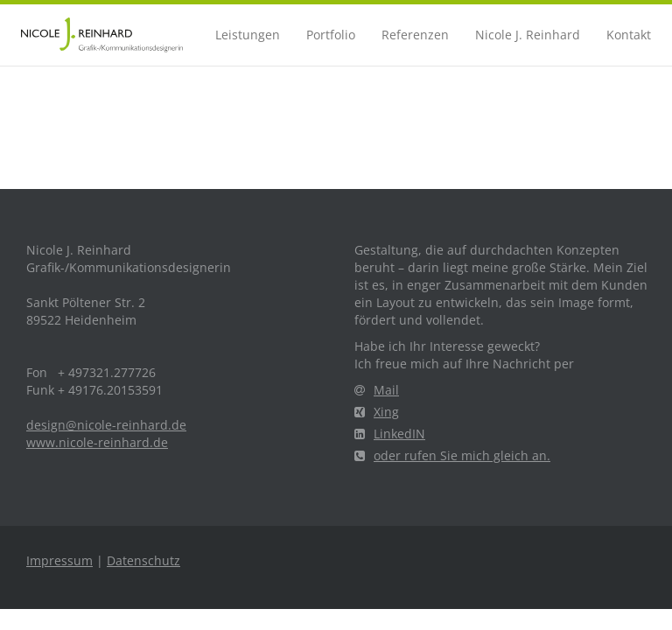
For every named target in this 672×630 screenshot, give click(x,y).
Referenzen (415, 35)
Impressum (59, 560)
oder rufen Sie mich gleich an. (452, 455)
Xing (377, 412)
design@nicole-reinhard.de (106, 425)
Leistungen (248, 35)
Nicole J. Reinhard (528, 35)
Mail (377, 390)
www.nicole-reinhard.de (97, 442)
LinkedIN (390, 434)
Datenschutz (143, 560)
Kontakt (629, 35)
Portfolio (331, 35)
